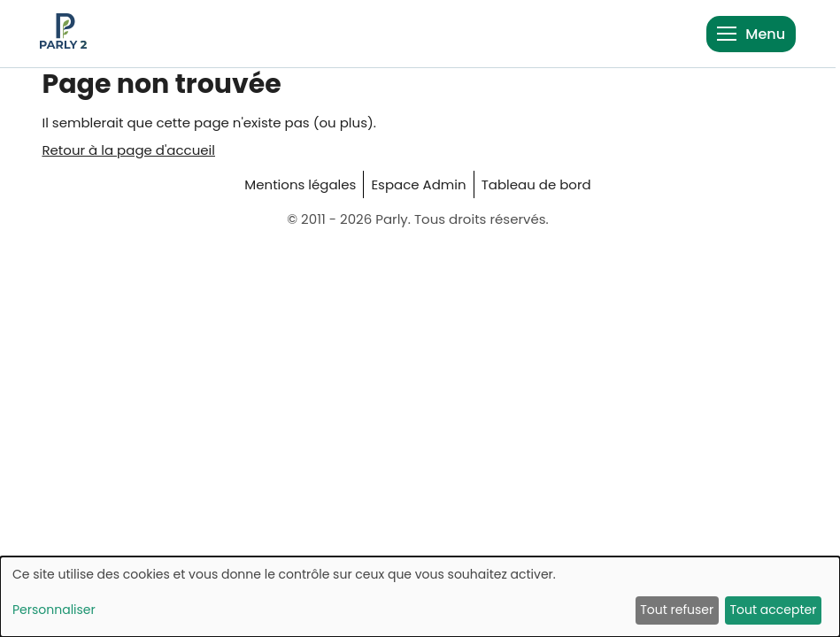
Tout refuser (677, 610)
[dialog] (420, 597)
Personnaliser (54, 610)
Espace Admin (418, 184)
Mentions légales (300, 184)
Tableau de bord (536, 184)
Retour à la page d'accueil (128, 150)
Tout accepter (773, 610)
